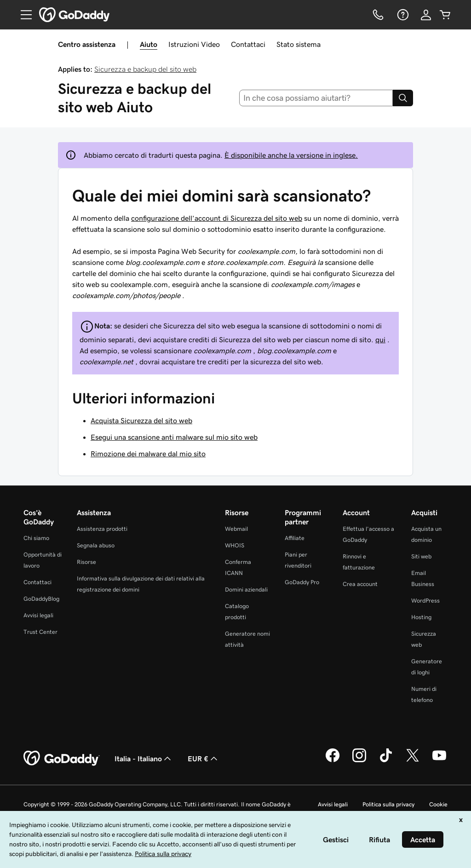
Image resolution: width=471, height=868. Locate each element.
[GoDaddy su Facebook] (333, 761)
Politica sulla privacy (388, 804)
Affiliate (295, 538)
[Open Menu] (23, 15)
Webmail (236, 529)
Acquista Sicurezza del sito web (141, 420)
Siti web (421, 556)
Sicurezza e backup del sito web (145, 69)
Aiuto (149, 44)
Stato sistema (299, 44)
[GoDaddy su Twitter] (413, 761)
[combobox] (316, 98)
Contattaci (248, 44)
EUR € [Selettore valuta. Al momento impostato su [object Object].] (204, 759)
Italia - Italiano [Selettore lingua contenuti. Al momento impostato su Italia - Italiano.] (144, 759)
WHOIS (235, 545)
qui (380, 339)
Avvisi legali (38, 615)
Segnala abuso (96, 545)
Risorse (86, 562)
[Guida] (402, 15)
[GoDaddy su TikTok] (386, 761)
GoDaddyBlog (41, 599)
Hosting (421, 617)
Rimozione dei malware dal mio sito (148, 454)
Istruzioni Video (194, 44)
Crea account (360, 584)
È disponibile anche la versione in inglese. (291, 155)
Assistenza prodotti (102, 529)
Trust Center (40, 632)
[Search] (403, 98)
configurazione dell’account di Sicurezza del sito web (217, 218)
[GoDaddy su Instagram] (359, 761)
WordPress (425, 601)
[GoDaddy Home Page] (62, 759)
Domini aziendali (246, 589)
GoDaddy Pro (302, 582)
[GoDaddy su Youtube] (439, 761)
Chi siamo (36, 538)
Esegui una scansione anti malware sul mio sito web (174, 437)
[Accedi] (426, 15)
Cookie (438, 804)
